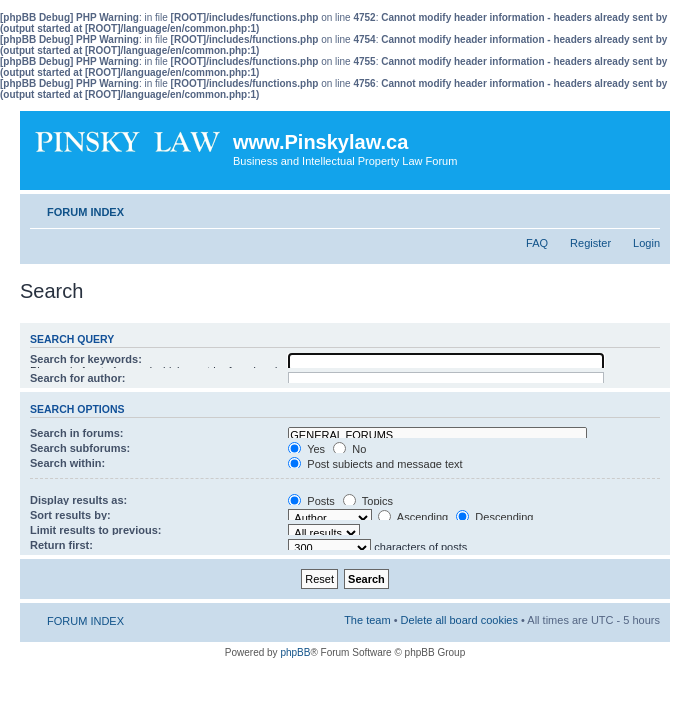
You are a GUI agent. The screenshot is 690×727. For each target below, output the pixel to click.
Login (646, 243)
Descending (494, 517)
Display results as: (78, 500)
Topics (368, 501)
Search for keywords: (86, 359)
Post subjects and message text (375, 464)
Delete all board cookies (459, 620)
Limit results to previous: (95, 530)
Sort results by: (70, 515)
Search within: (67, 463)
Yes (306, 449)
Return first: (61, 545)
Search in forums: (77, 433)
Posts (311, 501)
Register (590, 243)
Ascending (413, 517)
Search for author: (77, 378)
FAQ (537, 243)
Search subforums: (80, 448)
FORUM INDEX (85, 212)
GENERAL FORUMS (437, 435)
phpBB (295, 652)
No (349, 449)
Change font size (645, 208)
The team (367, 620)
